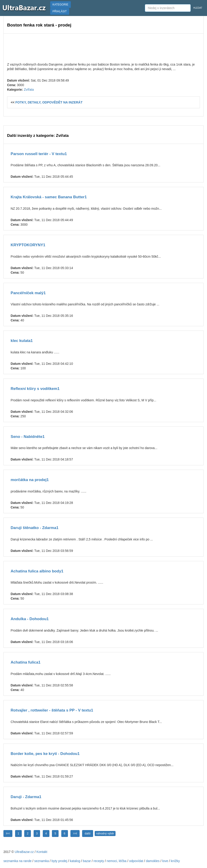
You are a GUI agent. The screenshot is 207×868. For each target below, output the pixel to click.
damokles (153, 861)
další (87, 834)
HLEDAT (198, 8)
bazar (87, 861)
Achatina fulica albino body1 (37, 571)
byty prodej (59, 861)
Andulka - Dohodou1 (30, 619)
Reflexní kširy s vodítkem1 (35, 389)
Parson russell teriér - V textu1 (39, 154)
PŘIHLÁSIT (60, 11)
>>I (75, 834)
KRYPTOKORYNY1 (28, 245)
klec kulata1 (22, 341)
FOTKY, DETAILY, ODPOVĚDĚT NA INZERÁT (49, 102)
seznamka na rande (17, 861)
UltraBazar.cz (24, 852)
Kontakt (42, 852)
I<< (8, 834)
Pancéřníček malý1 (28, 293)
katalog (75, 861)
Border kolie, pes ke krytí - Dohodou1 (45, 754)
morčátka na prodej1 (30, 480)
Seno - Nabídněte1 (28, 437)
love (165, 861)
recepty (99, 861)
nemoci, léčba (116, 861)
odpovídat (136, 861)
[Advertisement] (103, 47)
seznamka (42, 861)
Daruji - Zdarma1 (26, 797)
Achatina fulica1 (26, 662)
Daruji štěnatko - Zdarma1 (35, 528)
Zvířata (29, 90)
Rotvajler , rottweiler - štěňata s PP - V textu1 (52, 710)
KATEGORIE (60, 5)
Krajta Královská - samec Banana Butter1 (49, 197)
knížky (175, 861)
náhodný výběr (105, 834)
